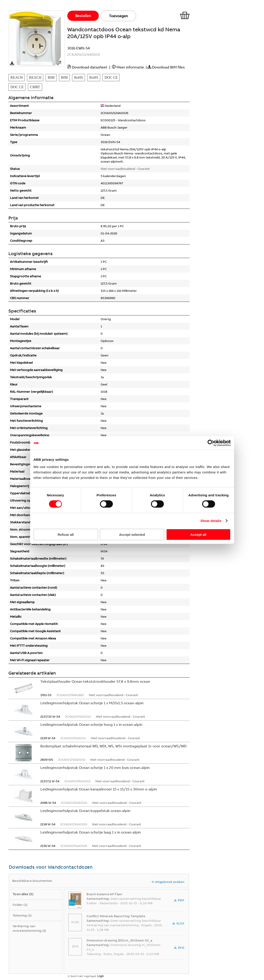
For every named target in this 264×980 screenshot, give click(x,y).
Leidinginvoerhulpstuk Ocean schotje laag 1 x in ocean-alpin (91, 832)
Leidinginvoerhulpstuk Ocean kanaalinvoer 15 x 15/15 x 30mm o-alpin (99, 789)
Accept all (198, 534)
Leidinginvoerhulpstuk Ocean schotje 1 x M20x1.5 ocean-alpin (92, 703)
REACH (17, 77)
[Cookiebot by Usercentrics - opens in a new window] (211, 443)
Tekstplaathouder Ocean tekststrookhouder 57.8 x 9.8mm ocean (95, 681)
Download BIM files (168, 67)
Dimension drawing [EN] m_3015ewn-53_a (119, 940)
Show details (211, 521)
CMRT (35, 87)
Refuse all (66, 534)
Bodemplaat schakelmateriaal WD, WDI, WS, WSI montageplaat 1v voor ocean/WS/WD (113, 746)
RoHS (79, 77)
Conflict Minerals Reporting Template (116, 916)
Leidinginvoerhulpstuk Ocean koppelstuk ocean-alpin (85, 811)
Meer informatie (130, 67)
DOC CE (111, 77)
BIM (51, 77)
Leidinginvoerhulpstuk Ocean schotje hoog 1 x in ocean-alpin (91, 724)
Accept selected (132, 534)
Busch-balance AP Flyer (105, 894)
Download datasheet (90, 67)
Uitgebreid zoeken (168, 882)
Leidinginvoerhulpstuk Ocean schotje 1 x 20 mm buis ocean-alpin (95, 768)
